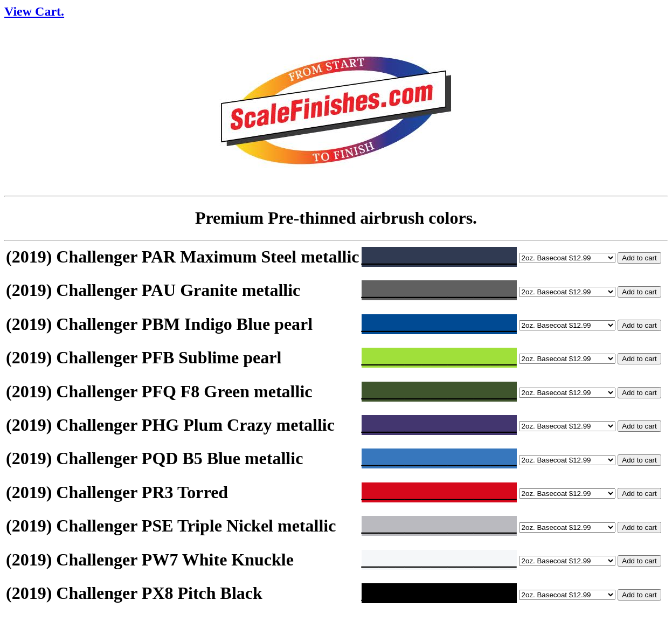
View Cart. (34, 11)
